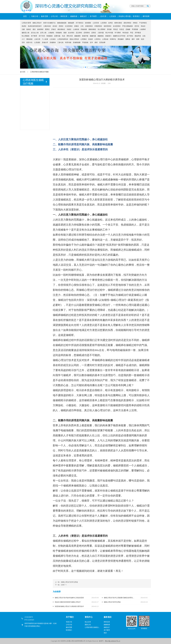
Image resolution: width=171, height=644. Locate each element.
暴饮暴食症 (61, 29)
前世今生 (29, 42)
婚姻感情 (77, 36)
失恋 (63, 36)
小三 (23, 39)
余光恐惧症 (117, 26)
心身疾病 (76, 29)
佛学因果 (146, 16)
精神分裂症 (118, 23)
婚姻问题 (93, 36)
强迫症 (143, 26)
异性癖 (109, 29)
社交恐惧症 (69, 26)
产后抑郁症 (143, 23)
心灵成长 (113, 16)
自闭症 (110, 23)
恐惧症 (61, 26)
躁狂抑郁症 (127, 23)
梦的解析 (121, 39)
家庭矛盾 (85, 36)
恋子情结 (130, 36)
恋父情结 (79, 33)
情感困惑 (50, 36)
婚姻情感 (74, 16)
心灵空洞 (96, 23)
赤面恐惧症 (89, 26)
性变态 (122, 29)
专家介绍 (35, 16)
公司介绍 (54, 16)
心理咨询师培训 (63, 39)
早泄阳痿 (135, 29)
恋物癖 (128, 29)
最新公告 (88, 625)
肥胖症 (47, 29)
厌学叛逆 (138, 33)
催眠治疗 (83, 16)
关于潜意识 (80, 23)
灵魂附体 (53, 42)
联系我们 (136, 16)
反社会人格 (35, 33)
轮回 (143, 39)
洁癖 (23, 29)
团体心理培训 (74, 39)
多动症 (55, 26)
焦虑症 (24, 26)
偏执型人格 (26, 33)
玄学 (91, 42)
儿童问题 (101, 33)
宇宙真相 (85, 42)
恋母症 (94, 33)
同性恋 (115, 29)
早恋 (132, 33)
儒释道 (128, 39)
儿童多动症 (47, 26)
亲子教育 (93, 16)
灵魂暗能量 (77, 42)
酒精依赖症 (92, 29)
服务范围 (44, 16)
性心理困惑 (26, 36)
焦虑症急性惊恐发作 (35, 26)
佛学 (133, 39)
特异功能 (68, 42)
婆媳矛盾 (138, 36)
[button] (84, 67)
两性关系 (70, 36)
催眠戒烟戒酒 (62, 23)
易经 (96, 42)
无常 (23, 42)
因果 (138, 39)
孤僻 (65, 33)
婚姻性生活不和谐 (119, 36)
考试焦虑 (125, 33)
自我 (95, 390)
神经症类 (64, 16)
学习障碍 (118, 33)
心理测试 (84, 39)
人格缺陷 (51, 33)
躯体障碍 (40, 29)
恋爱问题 (57, 36)
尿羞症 (77, 26)
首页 (25, 16)
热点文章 (88, 622)
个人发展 (45, 39)
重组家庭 (29, 39)
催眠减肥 (71, 23)
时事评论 (113, 39)
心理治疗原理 (26, 23)
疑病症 (29, 29)
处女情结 (71, 33)
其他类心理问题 (125, 16)
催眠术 (67, 375)
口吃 (82, 26)
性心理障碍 (102, 29)
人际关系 (103, 16)
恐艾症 (137, 26)
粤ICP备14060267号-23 (113, 641)
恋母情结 (87, 33)
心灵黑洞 (103, 23)
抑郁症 (135, 23)
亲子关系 (42, 36)
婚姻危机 (101, 36)
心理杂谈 (105, 39)
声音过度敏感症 (128, 26)
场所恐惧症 (108, 26)
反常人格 (43, 33)
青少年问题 (109, 33)
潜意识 (75, 149)
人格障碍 (143, 29)
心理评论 (97, 39)
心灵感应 (37, 42)
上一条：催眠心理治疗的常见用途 (66, 582)
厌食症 (54, 29)
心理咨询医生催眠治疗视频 (39, 72)
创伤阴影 (88, 23)
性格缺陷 (59, 33)
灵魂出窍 (45, 42)
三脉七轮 (60, 42)
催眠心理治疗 (37, 23)
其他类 (91, 39)
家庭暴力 (108, 36)
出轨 (144, 36)
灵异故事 (102, 42)
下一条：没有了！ (61, 585)
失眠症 (69, 29)
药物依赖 (84, 29)
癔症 (34, 29)
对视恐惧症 (98, 26)
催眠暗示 (131, 370)
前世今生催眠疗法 (49, 23)
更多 (105, 633)
